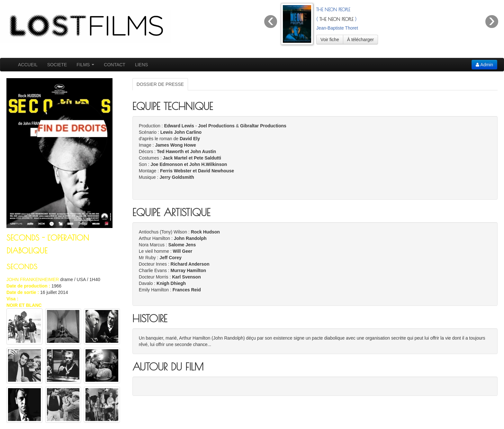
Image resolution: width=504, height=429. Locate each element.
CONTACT (115, 65)
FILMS (85, 65)
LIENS (141, 65)
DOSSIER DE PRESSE (160, 84)
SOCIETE (57, 65)
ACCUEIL (28, 65)
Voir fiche (330, 40)
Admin (484, 65)
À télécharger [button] (360, 40)
